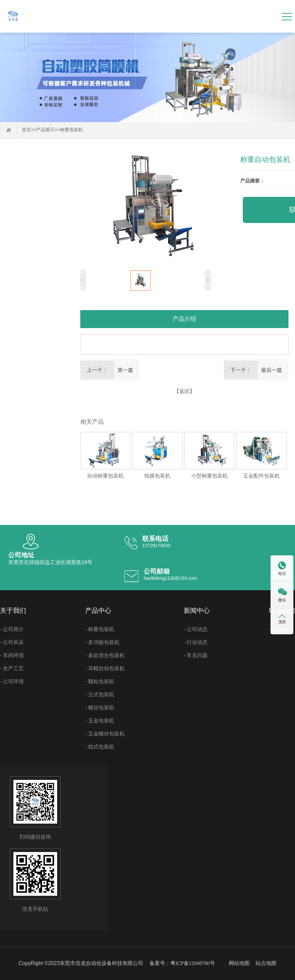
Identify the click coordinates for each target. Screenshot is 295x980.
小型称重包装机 (210, 476)
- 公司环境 (12, 681)
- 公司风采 (12, 642)
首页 (26, 130)
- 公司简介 (12, 629)
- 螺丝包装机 (100, 708)
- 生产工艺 (12, 668)
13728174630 (156, 545)
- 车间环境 (12, 655)
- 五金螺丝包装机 (105, 734)
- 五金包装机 (100, 721)
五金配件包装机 (261, 476)
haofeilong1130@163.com (170, 578)
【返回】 (184, 391)
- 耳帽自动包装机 (105, 668)
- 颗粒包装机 (100, 681)
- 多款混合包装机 (105, 655)
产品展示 (45, 130)
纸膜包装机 (157, 476)
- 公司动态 (196, 629)
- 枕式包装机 (100, 747)
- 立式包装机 (100, 695)
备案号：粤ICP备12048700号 (182, 963)
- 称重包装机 (100, 629)
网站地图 (239, 963)
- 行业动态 (196, 642)
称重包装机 (71, 130)
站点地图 (266, 963)
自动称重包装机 (105, 476)
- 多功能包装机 (102, 642)
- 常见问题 (196, 655)
